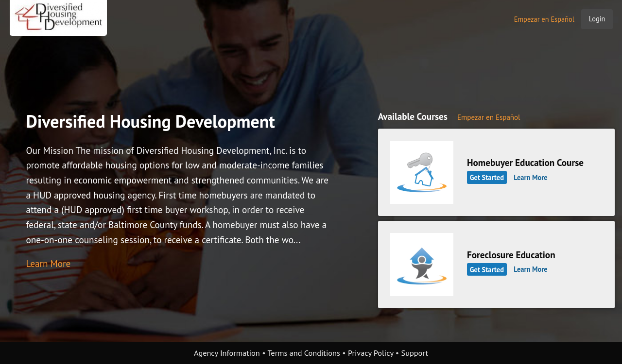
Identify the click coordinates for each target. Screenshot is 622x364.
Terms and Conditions (303, 353)
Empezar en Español (544, 19)
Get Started (487, 177)
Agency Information (227, 353)
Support (415, 353)
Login (597, 19)
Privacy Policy (371, 353)
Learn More (48, 263)
